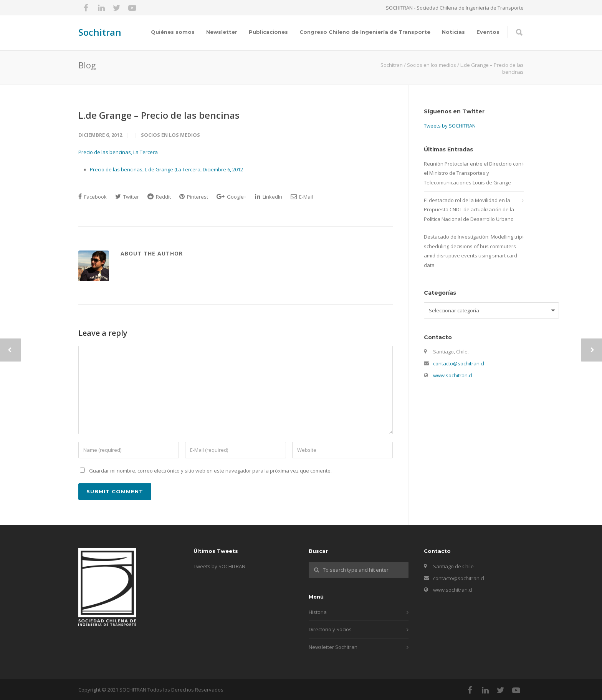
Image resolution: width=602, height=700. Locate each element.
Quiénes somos (173, 32)
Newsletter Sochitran (333, 647)
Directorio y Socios (330, 629)
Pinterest (194, 197)
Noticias (453, 32)
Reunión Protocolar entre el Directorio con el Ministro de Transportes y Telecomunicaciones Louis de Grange (473, 173)
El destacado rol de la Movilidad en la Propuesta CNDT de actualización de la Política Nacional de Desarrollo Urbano (469, 210)
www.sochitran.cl (453, 375)
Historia (318, 612)
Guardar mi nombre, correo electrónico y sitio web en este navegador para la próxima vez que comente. (210, 471)
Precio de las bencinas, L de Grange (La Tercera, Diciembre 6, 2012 (166, 169)
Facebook (93, 197)
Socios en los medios (170, 135)
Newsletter (222, 32)
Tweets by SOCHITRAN (450, 126)
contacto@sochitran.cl (459, 363)
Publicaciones (268, 32)
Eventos (488, 32)
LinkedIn (269, 197)
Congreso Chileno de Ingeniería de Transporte (365, 32)
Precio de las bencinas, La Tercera (118, 152)
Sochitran (100, 32)
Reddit (159, 197)
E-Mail (302, 197)
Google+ (232, 197)
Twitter (127, 197)
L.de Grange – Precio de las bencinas (159, 115)
